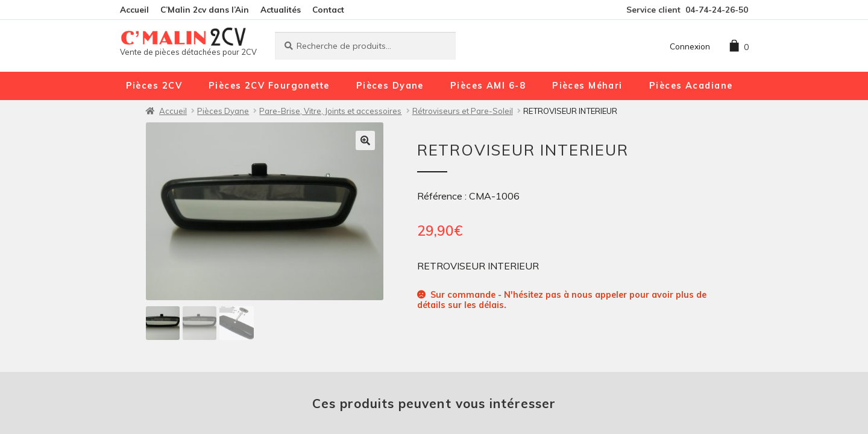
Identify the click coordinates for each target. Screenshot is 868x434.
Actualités (281, 9)
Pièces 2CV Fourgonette (269, 86)
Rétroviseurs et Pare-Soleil (463, 111)
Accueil (134, 9)
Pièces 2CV (154, 86)
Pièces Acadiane (691, 86)
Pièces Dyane (390, 86)
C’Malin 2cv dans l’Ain (205, 9)
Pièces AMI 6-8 (488, 86)
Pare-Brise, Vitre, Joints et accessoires (330, 111)
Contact (328, 9)
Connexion (690, 46)
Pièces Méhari (587, 86)
